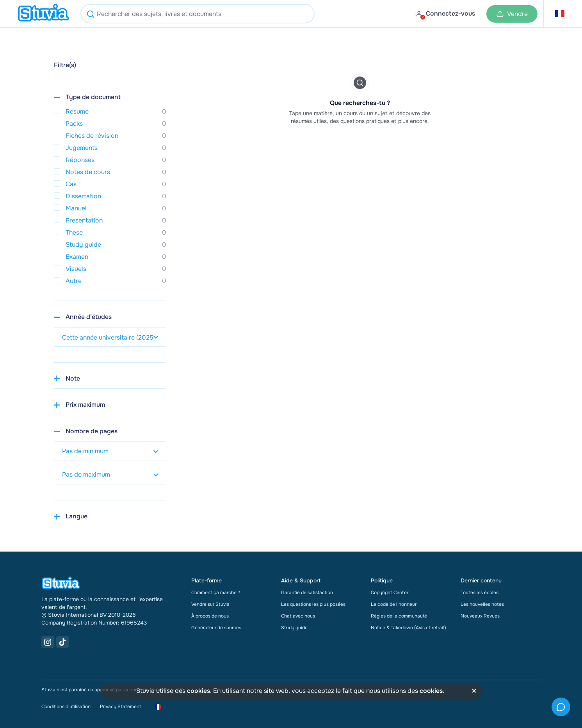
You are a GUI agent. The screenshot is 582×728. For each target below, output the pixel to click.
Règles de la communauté (399, 616)
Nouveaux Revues (480, 616)
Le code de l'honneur (394, 604)
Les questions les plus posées (313, 604)
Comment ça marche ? (216, 593)
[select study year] (110, 337)
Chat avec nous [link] (298, 616)
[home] (43, 14)
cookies (198, 691)
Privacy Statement (120, 707)
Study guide (294, 628)
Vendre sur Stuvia (210, 604)
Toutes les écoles (480, 593)
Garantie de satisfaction (307, 593)
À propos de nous (210, 616)
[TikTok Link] (62, 642)
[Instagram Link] (48, 642)
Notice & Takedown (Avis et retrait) (408, 628)
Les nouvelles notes (482, 604)
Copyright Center (390, 593)
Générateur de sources (216, 628)
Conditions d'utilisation (66, 707)
